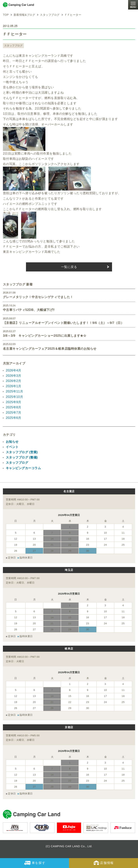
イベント (12, 447)
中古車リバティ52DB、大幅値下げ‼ (29, 310)
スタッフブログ (13, 46)
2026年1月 (14, 386)
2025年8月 (14, 407)
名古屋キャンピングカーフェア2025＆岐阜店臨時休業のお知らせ (50, 349)
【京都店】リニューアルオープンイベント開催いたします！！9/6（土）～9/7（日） (63, 323)
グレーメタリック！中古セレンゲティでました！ (38, 297)
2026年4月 (14, 370)
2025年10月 (14, 397)
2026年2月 (14, 381)
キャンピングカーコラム (23, 468)
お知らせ (12, 442)
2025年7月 (14, 413)
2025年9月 (14, 402)
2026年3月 (14, 376)
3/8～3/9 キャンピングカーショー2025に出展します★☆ (45, 336)
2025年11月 (14, 391)
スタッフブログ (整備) (22, 457)
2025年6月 (14, 418)
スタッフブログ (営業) (22, 452)
